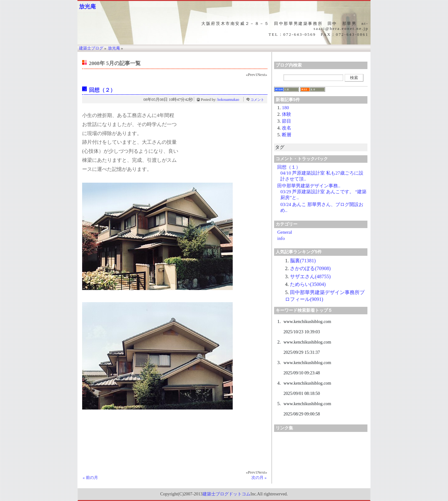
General (285, 232)
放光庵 (87, 7)
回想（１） (289, 167)
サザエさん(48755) (310, 276)
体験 (287, 114)
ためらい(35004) (308, 284)
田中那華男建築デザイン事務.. (309, 186)
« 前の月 (90, 478)
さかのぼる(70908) (310, 268)
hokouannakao (228, 100)
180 (285, 108)
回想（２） (102, 90)
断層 (287, 135)
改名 (287, 128)
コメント (257, 100)
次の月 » (259, 478)
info (281, 238)
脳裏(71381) (303, 261)
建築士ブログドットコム (226, 494)
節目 (287, 121)
